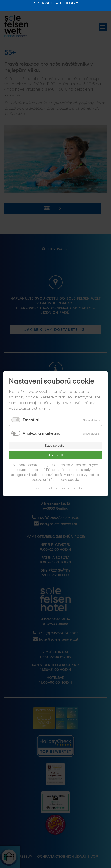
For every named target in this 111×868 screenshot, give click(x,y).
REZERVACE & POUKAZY (56, 3)
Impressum (35, 488)
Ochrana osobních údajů (65, 488)
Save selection (55, 445)
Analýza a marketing (42, 433)
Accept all (55, 455)
